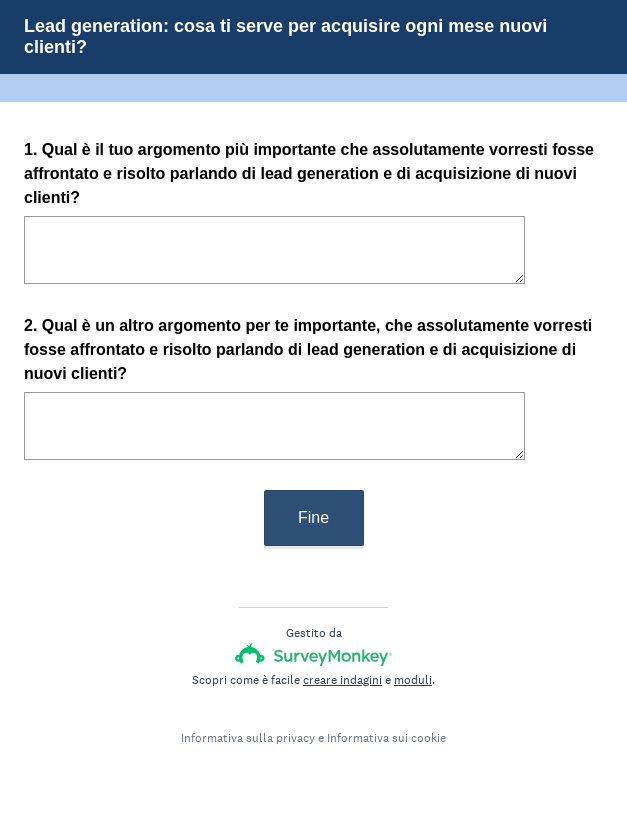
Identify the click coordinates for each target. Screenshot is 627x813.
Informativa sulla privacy (248, 738)
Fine (313, 517)
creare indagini (342, 680)
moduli (413, 680)
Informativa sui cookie (386, 738)
